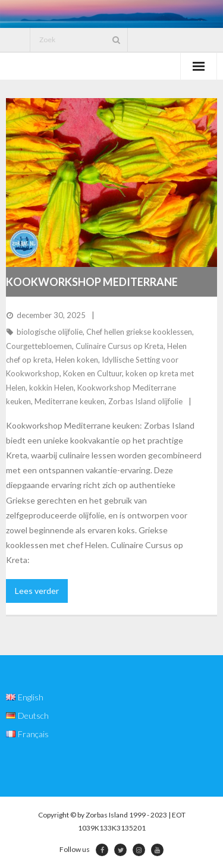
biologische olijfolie (50, 332)
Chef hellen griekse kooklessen (139, 332)
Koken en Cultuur (92, 373)
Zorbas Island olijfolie (145, 401)
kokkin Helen (51, 388)
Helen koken (77, 360)
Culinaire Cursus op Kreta (120, 346)
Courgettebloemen (39, 346)
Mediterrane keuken (70, 401)
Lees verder (37, 591)
